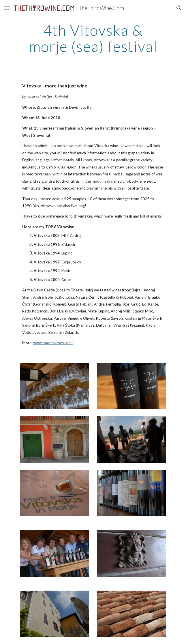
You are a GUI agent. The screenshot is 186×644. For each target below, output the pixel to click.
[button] (7, 8)
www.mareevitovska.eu (53, 343)
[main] (93, 38)
